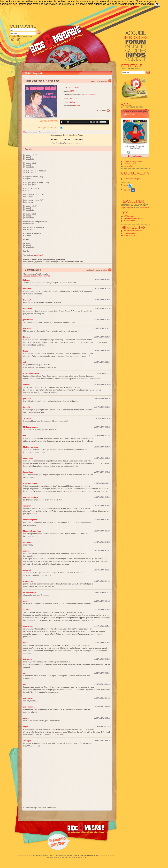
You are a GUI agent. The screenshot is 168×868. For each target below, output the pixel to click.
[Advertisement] (80, 15)
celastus (27, 385)
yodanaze (27, 399)
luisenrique (28, 472)
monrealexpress (30, 520)
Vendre (67, 140)
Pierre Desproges (34, 81)
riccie (26, 601)
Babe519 (27, 300)
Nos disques (44, 856)
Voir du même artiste (99, 81)
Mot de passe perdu (24, 36)
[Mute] (97, 122)
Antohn (26, 610)
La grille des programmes (133, 162)
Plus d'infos (101, 111)
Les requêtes (128, 166)
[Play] (62, 122)
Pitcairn (27, 337)
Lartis (26, 351)
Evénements (60, 856)
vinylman (27, 506)
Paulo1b (27, 407)
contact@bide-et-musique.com (75, 857)
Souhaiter (79, 140)
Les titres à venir (130, 164)
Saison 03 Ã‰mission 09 (133, 112)
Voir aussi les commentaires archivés (37, 276)
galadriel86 (28, 458)
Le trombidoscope (130, 233)
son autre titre (75, 491)
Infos (75, 856)
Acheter (55, 140)
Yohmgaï (27, 741)
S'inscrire (13, 36)
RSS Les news (129, 216)
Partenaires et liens (92, 856)
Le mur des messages (132, 179)
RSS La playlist (129, 221)
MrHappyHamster (31, 427)
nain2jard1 (28, 328)
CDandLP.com (76, 143)
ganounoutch (29, 707)
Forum (52, 856)
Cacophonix (130, 114)
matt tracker (28, 698)
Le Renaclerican (30, 592)
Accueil (35, 856)
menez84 (27, 289)
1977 (72, 91)
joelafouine (28, 320)
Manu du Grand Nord (32, 531)
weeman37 (28, 542)
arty (25, 673)
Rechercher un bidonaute (133, 231)
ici (61, 500)
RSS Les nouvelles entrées (134, 219)
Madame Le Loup (31, 447)
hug (25, 684)
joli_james (28, 659)
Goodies (69, 856)
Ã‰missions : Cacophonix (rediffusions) (135, 147)
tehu (25, 436)
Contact (81, 856)
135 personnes (28, 132)
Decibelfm (28, 308)
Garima (72, 102)
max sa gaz (28, 626)
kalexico (27, 280)
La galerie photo (130, 235)
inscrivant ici (144, 208)
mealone (27, 551)
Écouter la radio (135, 156)
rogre (26, 727)
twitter (128, 186)
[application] (84, 122)
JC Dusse (27, 418)
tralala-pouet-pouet (31, 373)
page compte (126, 208)
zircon (26, 643)
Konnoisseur (29, 581)
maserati (27, 570)
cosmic (26, 718)
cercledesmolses (31, 497)
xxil (25, 362)
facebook (129, 190)
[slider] (80, 122)
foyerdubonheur (30, 483)
